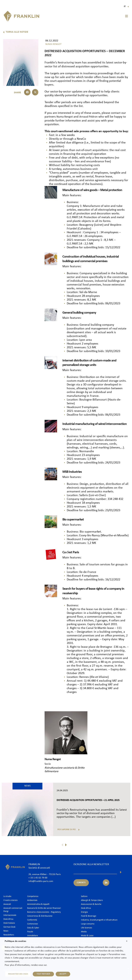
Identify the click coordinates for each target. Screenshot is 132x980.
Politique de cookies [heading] (15, 941)
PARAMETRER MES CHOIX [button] (18, 974)
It (126, 7)
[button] (127, 16)
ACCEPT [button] (62, 974)
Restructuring (66, 63)
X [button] (127, 941)
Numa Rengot (65, 117)
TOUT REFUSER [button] (42, 974)
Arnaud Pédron (91, 117)
